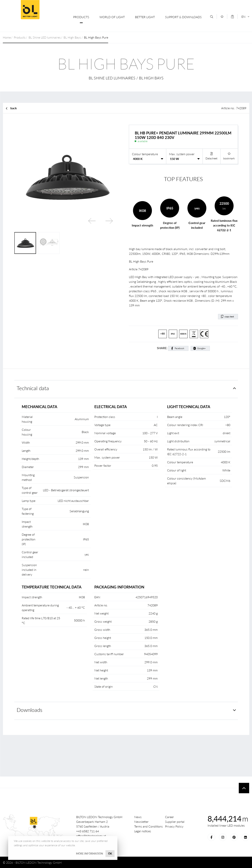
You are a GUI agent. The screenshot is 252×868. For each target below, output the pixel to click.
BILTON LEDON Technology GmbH (30, 10)
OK (110, 854)
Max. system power (182, 154)
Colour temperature (145, 154)
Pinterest (234, 837)
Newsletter (141, 822)
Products (81, 17)
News (138, 817)
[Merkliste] (222, 17)
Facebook (180, 348)
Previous (92, 221)
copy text (229, 317)
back (14, 108)
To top (244, 788)
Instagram (223, 837)
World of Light (112, 17)
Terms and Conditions (148, 826)
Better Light (145, 17)
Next (109, 221)
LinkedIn (245, 837)
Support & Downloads (183, 17)
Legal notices (143, 831)
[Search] (212, 17)
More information (90, 854)
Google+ (201, 348)
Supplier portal (175, 822)
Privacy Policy (174, 826)
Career (169, 817)
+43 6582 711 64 (88, 831)
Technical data (33, 388)
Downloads (29, 710)
